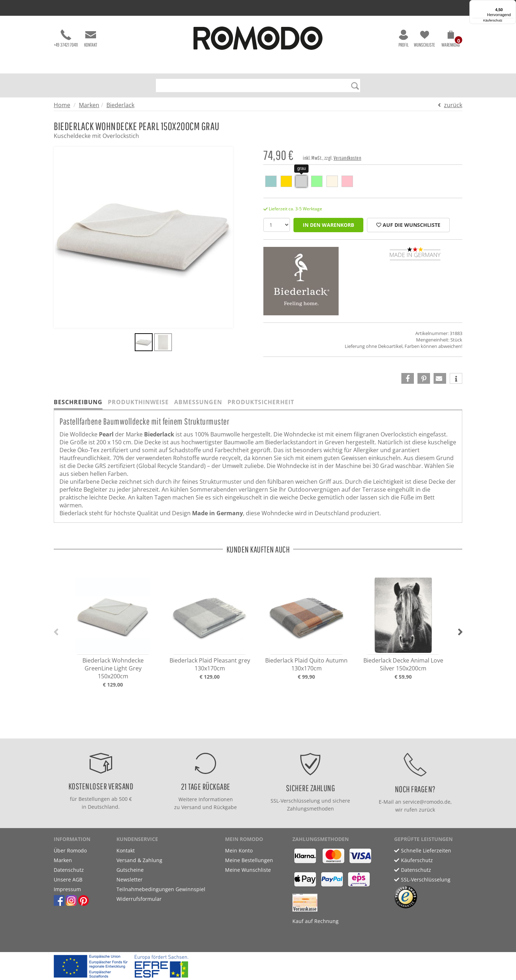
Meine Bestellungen (249, 860)
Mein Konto (239, 850)
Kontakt (91, 39)
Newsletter (130, 879)
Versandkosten (348, 158)
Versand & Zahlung (139, 860)
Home (62, 105)
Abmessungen (198, 402)
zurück (453, 105)
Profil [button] (403, 39)
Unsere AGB (68, 879)
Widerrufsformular (139, 899)
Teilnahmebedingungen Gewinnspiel (161, 889)
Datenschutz (69, 870)
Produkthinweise (138, 402)
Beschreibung (78, 402)
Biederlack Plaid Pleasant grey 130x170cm (210, 664)
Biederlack (120, 105)
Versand (191, 807)
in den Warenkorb (328, 225)
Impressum (67, 889)
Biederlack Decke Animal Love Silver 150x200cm (403, 664)
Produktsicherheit (261, 402)
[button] (451, 40)
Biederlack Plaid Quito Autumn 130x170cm (306, 664)
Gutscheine (130, 870)
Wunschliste (424, 39)
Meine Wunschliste (248, 870)
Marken (89, 105)
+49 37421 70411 (66, 39)
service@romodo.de (427, 802)
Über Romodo (70, 850)
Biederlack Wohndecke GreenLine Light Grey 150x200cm (113, 668)
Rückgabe (225, 807)
